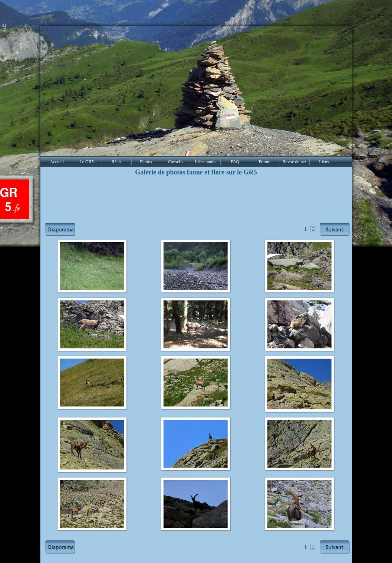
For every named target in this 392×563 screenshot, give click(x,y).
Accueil (57, 162)
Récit (116, 162)
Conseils (176, 162)
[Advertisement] (196, 200)
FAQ (235, 162)
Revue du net (294, 162)
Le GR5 (86, 162)
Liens (324, 162)
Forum (264, 162)
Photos (146, 162)
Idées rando (205, 162)
